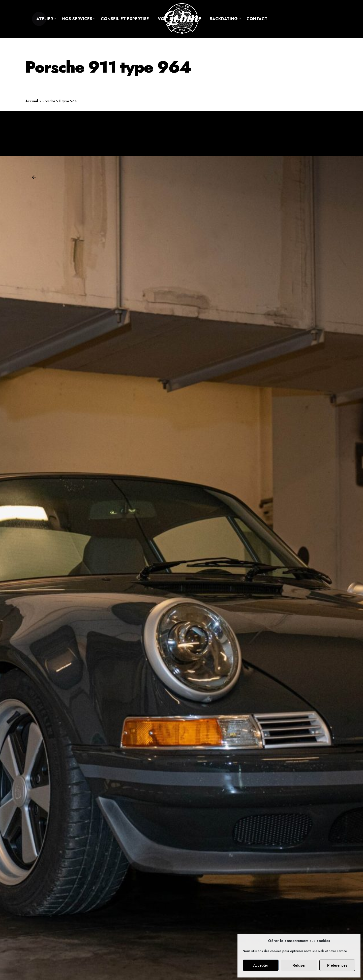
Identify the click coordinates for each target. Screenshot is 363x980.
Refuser (299, 965)
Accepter (261, 965)
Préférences (337, 965)
